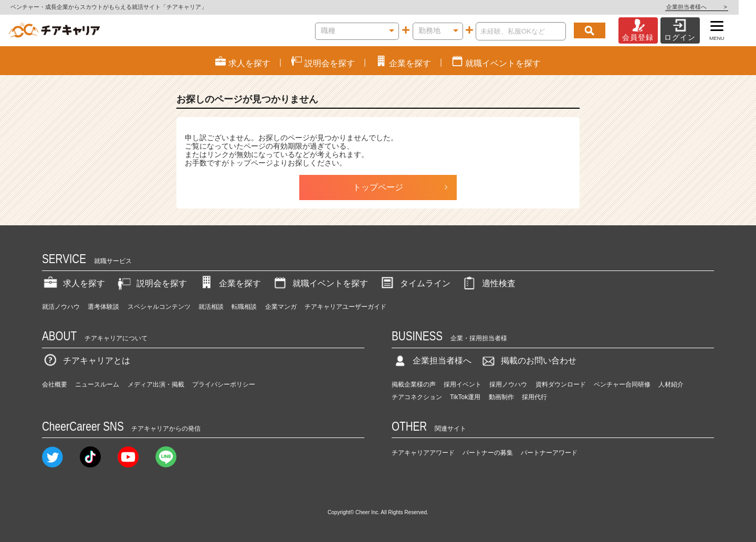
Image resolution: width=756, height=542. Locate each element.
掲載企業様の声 (414, 384)
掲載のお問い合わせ (528, 361)
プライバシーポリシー (224, 384)
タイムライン (415, 283)
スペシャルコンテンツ (159, 307)
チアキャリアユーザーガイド (345, 307)
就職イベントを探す (320, 283)
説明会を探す (151, 283)
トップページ (378, 187)
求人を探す (73, 283)
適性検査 (488, 283)
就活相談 (211, 307)
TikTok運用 (465, 397)
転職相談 (244, 307)
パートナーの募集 (488, 453)
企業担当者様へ (714, 7)
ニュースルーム (97, 384)
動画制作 (501, 397)
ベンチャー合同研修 (622, 384)
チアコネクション (417, 397)
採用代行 (534, 397)
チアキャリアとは (86, 361)
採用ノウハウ (508, 384)
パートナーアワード (549, 453)
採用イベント (463, 384)
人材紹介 (671, 384)
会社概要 (55, 384)
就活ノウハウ (61, 307)
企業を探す (229, 283)
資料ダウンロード (561, 384)
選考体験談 (103, 307)
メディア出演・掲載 (156, 384)
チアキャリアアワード (423, 453)
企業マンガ (281, 307)
